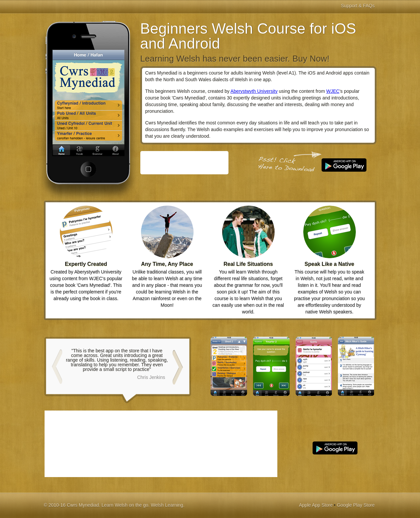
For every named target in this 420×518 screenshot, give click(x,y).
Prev (57, 365)
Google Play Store (356, 505)
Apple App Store (316, 505)
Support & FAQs (358, 6)
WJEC (333, 91)
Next (178, 365)
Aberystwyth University (254, 91)
